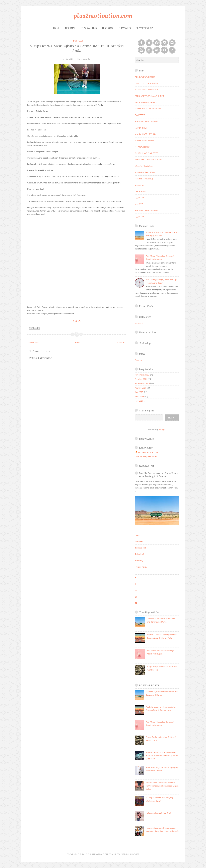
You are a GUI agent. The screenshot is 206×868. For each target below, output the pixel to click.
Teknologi (108, 28)
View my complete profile (146, 457)
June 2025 (139, 396)
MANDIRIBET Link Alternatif (148, 109)
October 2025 (141, 379)
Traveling (125, 28)
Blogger (162, 429)
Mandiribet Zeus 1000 (145, 172)
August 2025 (141, 388)
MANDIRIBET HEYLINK (145, 134)
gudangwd (139, 185)
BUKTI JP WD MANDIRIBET (148, 90)
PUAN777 (139, 198)
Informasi (70, 28)
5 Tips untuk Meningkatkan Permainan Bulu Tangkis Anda (77, 48)
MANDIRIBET (141, 128)
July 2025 (139, 392)
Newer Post (33, 342)
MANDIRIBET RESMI (144, 140)
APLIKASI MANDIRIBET (146, 102)
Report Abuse (146, 439)
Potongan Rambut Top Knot (158, 813)
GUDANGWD (141, 191)
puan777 (139, 204)
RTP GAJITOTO (142, 147)
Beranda (138, 360)
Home (56, 28)
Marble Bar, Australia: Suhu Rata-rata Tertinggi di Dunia (158, 475)
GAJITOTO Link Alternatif (147, 83)
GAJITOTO (140, 115)
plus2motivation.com (103, 16)
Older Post (121, 342)
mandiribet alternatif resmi (147, 121)
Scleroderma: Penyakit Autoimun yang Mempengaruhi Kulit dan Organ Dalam (162, 786)
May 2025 (139, 401)
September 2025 (142, 383)
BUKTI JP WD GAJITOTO (147, 153)
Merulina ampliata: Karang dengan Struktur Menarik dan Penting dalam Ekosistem (162, 755)
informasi (77, 41)
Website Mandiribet (144, 166)
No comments (84, 59)
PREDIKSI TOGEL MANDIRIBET (149, 96)
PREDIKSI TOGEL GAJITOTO (148, 159)
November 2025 (142, 375)
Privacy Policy (144, 28)
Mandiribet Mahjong (144, 179)
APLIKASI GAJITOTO (145, 77)
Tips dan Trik (89, 28)
